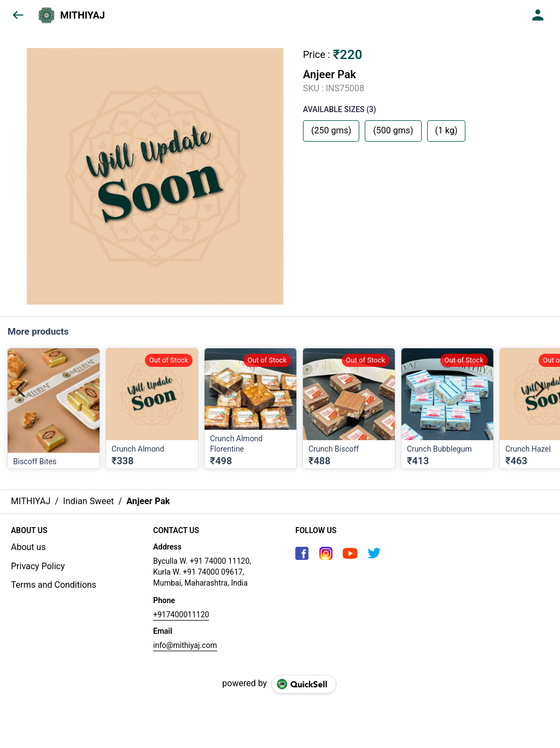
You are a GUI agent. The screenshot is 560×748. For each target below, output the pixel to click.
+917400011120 (181, 615)
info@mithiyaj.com (185, 645)
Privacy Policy (38, 566)
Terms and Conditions (54, 585)
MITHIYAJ (83, 15)
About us (28, 547)
